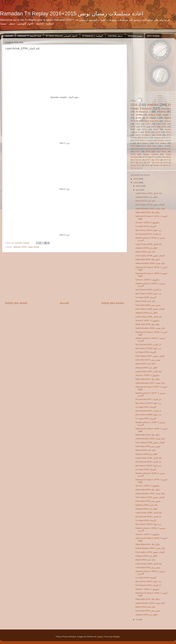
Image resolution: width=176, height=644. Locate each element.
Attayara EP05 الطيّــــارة (146, 509)
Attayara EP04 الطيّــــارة (146, 556)
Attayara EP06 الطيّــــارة (146, 454)
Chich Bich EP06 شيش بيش (148, 446)
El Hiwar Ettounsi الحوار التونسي (62, 36)
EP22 (148, 160)
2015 (136, 183)
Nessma (161, 112)
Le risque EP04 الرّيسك (146, 520)
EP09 (159, 135)
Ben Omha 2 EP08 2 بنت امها (148, 348)
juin (138, 190)
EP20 (133, 154)
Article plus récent (16, 303)
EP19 (145, 157)
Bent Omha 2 (143, 143)
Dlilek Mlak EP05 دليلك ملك (148, 490)
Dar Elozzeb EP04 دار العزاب (148, 517)
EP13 (168, 132)
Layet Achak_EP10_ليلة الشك (149, 193)
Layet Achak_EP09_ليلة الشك (149, 244)
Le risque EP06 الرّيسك (146, 419)
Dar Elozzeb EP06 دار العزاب (148, 411)
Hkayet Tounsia (150, 154)
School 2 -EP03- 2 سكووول (148, 589)
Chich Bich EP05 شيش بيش (148, 501)
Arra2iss (167, 121)
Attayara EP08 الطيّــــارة (146, 313)
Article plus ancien (113, 303)
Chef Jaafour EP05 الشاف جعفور (150, 497)
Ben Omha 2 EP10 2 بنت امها (148, 230)
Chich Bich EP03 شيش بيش (148, 611)
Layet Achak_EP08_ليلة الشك (149, 317)
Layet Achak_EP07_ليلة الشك (149, 371)
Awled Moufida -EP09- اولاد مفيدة (150, 263)
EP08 (147, 132)
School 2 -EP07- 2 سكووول (148, 321)
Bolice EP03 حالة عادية (145, 607)
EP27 (149, 163)
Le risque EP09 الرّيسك (146, 297)
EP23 (157, 160)
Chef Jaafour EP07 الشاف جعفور (150, 356)
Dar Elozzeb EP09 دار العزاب (148, 290)
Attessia (17, 247)
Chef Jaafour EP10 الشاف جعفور (150, 205)
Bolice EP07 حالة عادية (145, 364)
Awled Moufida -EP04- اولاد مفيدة (150, 548)
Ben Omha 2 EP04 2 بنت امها (148, 524)
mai (138, 619)
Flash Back (161, 152)
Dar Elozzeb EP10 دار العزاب (148, 234)
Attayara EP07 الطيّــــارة (146, 368)
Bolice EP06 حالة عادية (145, 450)
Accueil (9, 36)
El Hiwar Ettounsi (151, 107)
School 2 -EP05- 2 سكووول (148, 486)
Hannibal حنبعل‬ (115, 36)
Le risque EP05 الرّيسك (146, 470)
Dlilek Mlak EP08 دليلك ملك (148, 324)
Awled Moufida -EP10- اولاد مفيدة (150, 209)
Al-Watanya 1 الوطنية (93, 36)
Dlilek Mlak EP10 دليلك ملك (148, 212)
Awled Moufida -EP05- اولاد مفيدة (150, 493)
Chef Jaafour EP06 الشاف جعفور (150, 443)
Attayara (158, 138)
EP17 (137, 152)
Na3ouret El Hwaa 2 (147, 118)
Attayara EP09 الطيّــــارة (146, 248)
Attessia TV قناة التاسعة (29, 36)
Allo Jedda (136, 115)
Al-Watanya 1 (143, 112)
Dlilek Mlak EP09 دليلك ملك (148, 260)
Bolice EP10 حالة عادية (145, 201)
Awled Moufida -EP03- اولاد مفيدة (150, 603)
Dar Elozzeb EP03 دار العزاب (148, 585)
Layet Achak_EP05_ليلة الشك (149, 513)
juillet (139, 186)
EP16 (137, 149)
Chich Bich (166, 157)
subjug (100, 637)
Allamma (138, 160)
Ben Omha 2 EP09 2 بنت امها (148, 294)
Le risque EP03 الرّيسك (146, 578)
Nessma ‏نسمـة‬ (135, 36)
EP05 (154, 127)
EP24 (166, 160)
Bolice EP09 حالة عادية (145, 252)
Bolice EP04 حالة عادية (145, 560)
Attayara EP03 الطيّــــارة (146, 615)
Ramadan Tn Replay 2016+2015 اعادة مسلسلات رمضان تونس (72, 14)
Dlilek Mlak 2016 (152, 121)
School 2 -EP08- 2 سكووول (148, 280)
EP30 (147, 165)
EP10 (168, 138)
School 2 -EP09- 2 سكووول (148, 222)
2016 (134, 105)
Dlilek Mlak (161, 124)
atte (139, 168)
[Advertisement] (65, 277)
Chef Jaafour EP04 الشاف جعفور (150, 552)
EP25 (133, 163)
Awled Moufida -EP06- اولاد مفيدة (150, 439)
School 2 (145, 138)
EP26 (141, 163)
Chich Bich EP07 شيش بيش (148, 360)
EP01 (137, 124)
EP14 (156, 129)
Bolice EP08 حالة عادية (145, 301)
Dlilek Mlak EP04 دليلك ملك (148, 544)
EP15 (137, 140)
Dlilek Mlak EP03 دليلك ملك (148, 599)
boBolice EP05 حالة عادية (147, 505)
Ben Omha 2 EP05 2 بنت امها (148, 466)
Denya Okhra (136, 165)
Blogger (116, 637)
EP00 (133, 146)
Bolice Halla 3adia (149, 146)
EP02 (148, 124)
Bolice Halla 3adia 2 (160, 115)
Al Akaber (166, 146)
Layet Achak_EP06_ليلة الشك (149, 458)
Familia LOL (158, 165)
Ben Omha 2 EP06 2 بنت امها (148, 415)
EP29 (166, 163)
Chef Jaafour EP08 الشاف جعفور (150, 309)
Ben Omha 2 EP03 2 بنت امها (148, 581)
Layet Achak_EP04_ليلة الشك (149, 564)
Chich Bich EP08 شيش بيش (148, 305)
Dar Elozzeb (165, 149)
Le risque (148, 140)
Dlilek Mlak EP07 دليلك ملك (148, 379)
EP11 (144, 129)
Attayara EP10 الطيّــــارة (146, 197)
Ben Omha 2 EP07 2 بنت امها (148, 403)
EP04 (24, 247)
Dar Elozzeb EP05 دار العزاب (148, 462)
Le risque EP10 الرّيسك (146, 226)
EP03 (133, 127)
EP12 (158, 132)
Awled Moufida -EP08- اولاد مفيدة (150, 328)
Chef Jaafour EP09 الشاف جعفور (150, 256)
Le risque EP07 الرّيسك (146, 407)
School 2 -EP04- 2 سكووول (148, 534)
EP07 (133, 129)
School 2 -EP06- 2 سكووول (148, 375)
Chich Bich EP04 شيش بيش (148, 568)
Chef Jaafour (161, 143)
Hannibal (166, 109)
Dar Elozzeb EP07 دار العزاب (148, 399)
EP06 (164, 127)
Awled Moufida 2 (143, 135)
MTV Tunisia (153, 36)
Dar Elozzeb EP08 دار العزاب (148, 345)
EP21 (154, 157)
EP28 (158, 163)
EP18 (148, 152)
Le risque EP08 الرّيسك (146, 352)
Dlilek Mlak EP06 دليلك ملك (148, 435)
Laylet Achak (33, 247)
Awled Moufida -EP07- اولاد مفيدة (150, 383)
